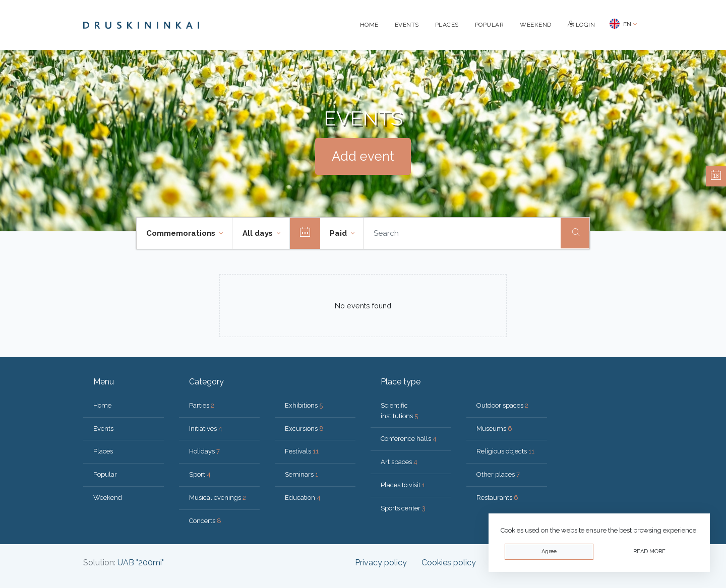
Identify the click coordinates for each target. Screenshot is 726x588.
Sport (200, 474)
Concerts (205, 521)
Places (447, 25)
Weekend (536, 25)
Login (582, 25)
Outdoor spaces (502, 405)
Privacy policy (381, 563)
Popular (490, 25)
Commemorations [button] (182, 233)
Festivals (302, 451)
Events (407, 25)
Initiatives (206, 429)
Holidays (204, 451)
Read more (649, 551)
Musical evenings (218, 498)
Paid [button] (339, 233)
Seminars (301, 474)
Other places (498, 474)
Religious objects (505, 451)
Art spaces (399, 462)
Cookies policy (449, 563)
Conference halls (409, 439)
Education (303, 498)
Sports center (403, 508)
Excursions (304, 429)
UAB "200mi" (141, 563)
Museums (494, 429)
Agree (549, 551)
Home (369, 25)
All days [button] (259, 233)
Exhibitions (304, 405)
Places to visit (403, 485)
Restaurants (497, 498)
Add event (363, 156)
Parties (202, 405)
